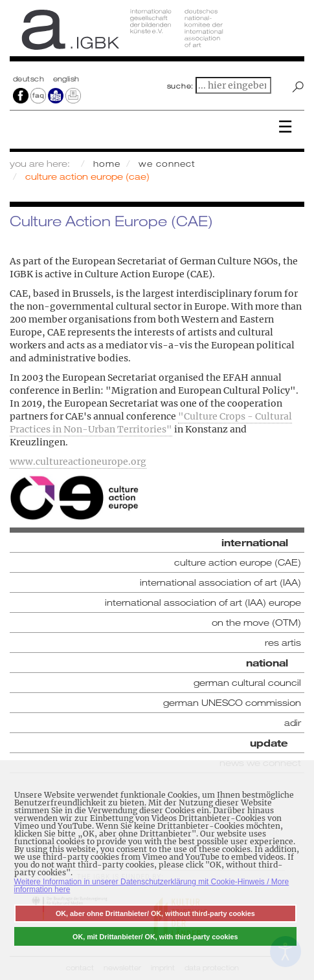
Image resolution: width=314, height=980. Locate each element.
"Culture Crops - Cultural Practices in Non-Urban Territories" (151, 423)
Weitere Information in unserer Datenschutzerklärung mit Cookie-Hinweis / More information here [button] (152, 886)
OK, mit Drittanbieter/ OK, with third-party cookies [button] (155, 937)
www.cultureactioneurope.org (78, 462)
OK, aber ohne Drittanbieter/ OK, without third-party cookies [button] (155, 913)
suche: (181, 86)
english (66, 79)
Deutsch (30, 79)
